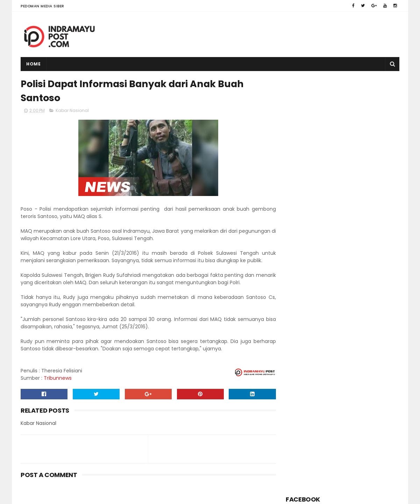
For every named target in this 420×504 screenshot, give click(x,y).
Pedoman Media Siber (42, 6)
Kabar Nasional (72, 111)
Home (33, 64)
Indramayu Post (65, 495)
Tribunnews (58, 378)
